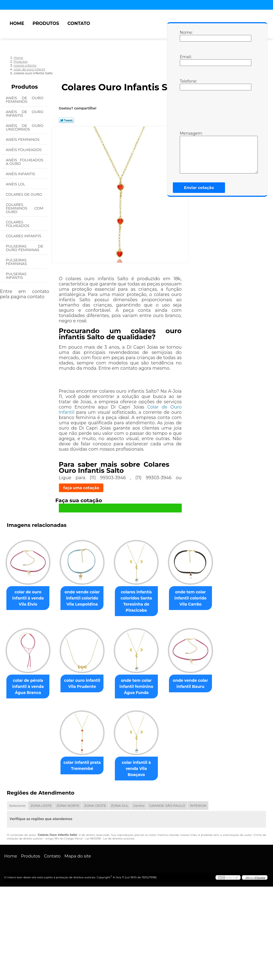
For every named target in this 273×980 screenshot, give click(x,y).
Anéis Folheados (24, 150)
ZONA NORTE (68, 899)
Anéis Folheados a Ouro (25, 162)
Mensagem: (185, 152)
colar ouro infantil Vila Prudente (166, 692)
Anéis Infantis (21, 174)
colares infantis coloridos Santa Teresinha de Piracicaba (165, 605)
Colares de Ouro (24, 194)
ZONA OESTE (95, 899)
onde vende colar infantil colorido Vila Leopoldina (109, 602)
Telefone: (185, 85)
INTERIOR (198, 899)
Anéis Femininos (23, 139)
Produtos (46, 23)
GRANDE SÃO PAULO (167, 899)
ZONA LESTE (41, 899)
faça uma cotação (81, 488)
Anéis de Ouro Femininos (25, 100)
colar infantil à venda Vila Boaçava (109, 865)
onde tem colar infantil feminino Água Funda (53, 782)
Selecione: (17, 899)
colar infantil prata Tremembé (166, 779)
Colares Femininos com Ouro (25, 208)
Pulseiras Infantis (16, 276)
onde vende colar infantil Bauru (109, 779)
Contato (79, 23)
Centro (139, 899)
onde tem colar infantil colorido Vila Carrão (53, 695)
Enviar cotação (199, 188)
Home (17, 23)
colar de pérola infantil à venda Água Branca (109, 695)
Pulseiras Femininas (17, 262)
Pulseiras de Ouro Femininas (25, 248)
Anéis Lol (16, 184)
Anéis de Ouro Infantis (25, 113)
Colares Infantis (24, 236)
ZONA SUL (120, 899)
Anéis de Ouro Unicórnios (25, 127)
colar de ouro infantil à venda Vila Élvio (53, 602)
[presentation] (215, 110)
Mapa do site (78, 949)
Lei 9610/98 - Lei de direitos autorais (110, 932)
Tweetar (66, 120)
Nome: (185, 36)
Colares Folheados (18, 224)
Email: (185, 60)
